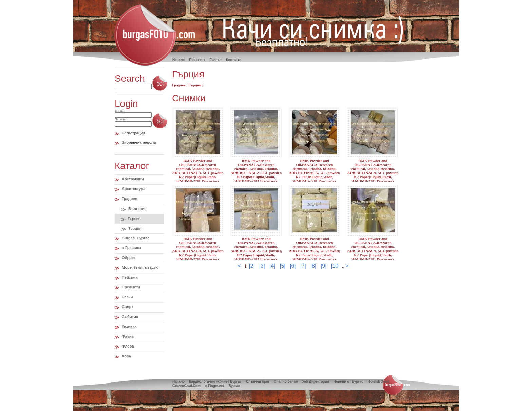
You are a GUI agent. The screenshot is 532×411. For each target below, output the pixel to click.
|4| (272, 266)
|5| (282, 266)
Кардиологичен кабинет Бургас (215, 382)
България (137, 209)
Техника (129, 326)
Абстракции (132, 179)
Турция (134, 228)
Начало (178, 382)
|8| (313, 266)
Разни (127, 297)
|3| (262, 266)
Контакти (234, 60)
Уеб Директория (316, 382)
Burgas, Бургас (135, 238)
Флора (127, 346)
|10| (335, 266)
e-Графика (131, 248)
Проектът (197, 60)
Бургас (234, 386)
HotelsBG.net (378, 382)
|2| (252, 266)
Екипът (215, 60)
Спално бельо (286, 382)
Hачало (178, 60)
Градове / (180, 85)
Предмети (130, 287)
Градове (129, 199)
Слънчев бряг (258, 382)
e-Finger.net (215, 386)
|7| (303, 266)
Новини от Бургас (348, 382)
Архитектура (133, 189)
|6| (293, 266)
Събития (129, 317)
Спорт (127, 307)
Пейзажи (129, 277)
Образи (128, 258)
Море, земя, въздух (139, 267)
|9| (324, 266)
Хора (126, 356)
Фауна (127, 336)
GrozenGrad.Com (186, 386)
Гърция (133, 219)
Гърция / (196, 85)
